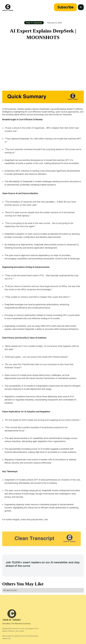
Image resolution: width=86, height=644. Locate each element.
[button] (81, 7)
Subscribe (65, 7)
